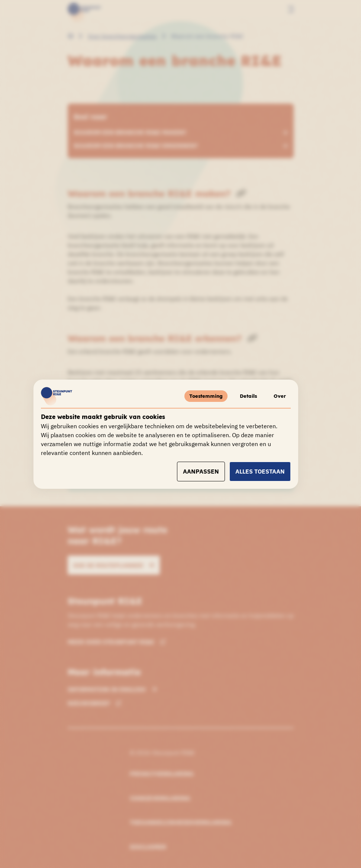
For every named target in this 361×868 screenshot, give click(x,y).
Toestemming (200, 396)
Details (245, 396)
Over (279, 396)
